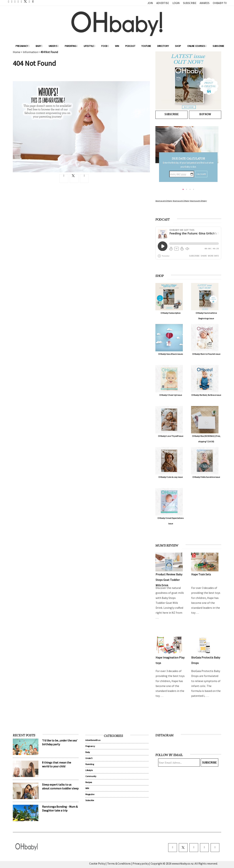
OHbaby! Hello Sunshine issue (206, 477)
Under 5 (54, 46)
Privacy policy (141, 863)
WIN (117, 46)
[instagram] (194, 848)
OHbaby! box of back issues (170, 354)
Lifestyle (89, 46)
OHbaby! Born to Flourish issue (206, 354)
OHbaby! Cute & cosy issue (170, 477)
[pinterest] (204, 848)
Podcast (130, 46)
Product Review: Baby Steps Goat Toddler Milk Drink (169, 580)
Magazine (90, 794)
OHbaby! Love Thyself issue (171, 436)
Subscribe (190, 3)
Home (17, 52)
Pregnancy (22, 46)
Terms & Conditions (119, 863)
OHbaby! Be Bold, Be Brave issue (206, 395)
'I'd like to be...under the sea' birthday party (60, 742)
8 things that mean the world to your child (57, 764)
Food (105, 46)
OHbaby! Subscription (171, 313)
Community (91, 776)
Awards (204, 3)
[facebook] (173, 848)
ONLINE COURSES (197, 46)
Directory (163, 46)
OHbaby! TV (220, 3)
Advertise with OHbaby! (164, 201)
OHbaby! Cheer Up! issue (171, 395)
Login (176, 3)
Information (30, 52)
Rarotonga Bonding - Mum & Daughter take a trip (60, 808)
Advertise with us (93, 740)
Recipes (89, 782)
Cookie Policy (97, 863)
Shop (178, 46)
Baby (39, 46)
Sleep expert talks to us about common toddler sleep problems (60, 788)
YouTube (146, 46)
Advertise (163, 3)
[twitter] (24, 1)
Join (150, 3)
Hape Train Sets (201, 574)
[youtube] (215, 848)
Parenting (71, 46)
